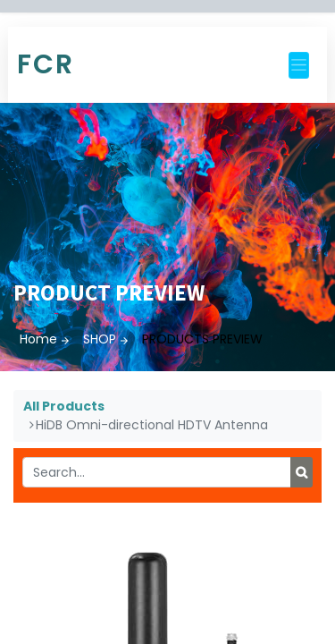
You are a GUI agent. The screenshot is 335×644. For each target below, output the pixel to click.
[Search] (301, 472)
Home (38, 339)
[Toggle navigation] (299, 65)
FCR (46, 64)
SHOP (100, 339)
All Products (64, 406)
